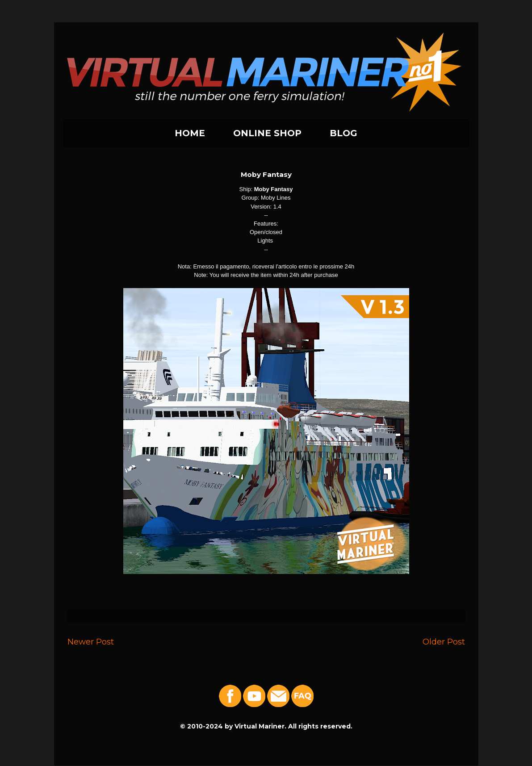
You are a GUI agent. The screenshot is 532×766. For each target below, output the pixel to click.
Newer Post (91, 642)
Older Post (444, 642)
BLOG (343, 133)
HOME (190, 133)
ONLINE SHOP (267, 133)
